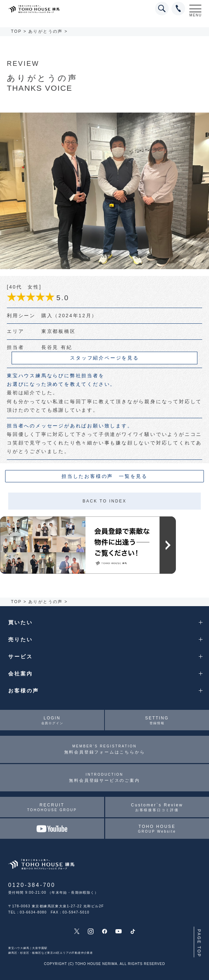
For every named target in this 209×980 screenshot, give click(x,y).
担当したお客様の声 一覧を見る (104, 476)
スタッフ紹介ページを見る (104, 358)
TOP (16, 31)
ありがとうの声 (46, 31)
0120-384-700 (32, 885)
